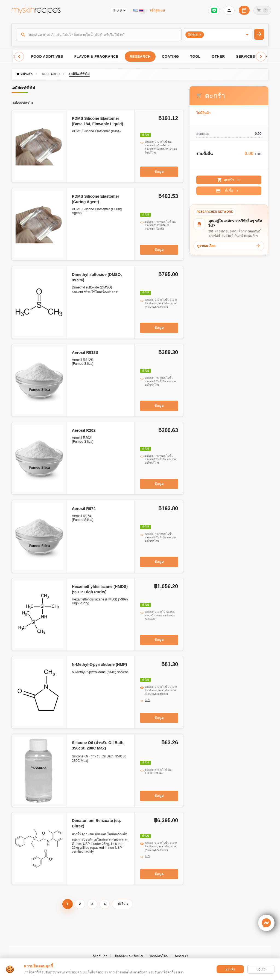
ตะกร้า (229, 180)
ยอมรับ (230, 969)
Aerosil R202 (84, 430)
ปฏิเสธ (261, 969)
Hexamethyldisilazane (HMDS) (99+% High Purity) (100, 589)
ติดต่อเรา (181, 956)
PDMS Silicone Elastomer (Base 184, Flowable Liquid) (98, 121)
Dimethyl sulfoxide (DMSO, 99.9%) (97, 277)
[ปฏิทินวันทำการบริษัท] (244, 10)
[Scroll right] (261, 57)
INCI (148, 700)
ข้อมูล (159, 172)
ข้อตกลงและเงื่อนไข (129, 956)
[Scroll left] (19, 57)
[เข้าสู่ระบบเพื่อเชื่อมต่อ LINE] (214, 10)
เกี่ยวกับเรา (100, 956)
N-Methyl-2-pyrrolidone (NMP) (100, 664)
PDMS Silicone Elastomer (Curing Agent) (96, 199)
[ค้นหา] (99, 34)
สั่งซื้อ (228, 191)
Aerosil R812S (85, 352)
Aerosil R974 (84, 509)
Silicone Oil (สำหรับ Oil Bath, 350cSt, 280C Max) (98, 745)
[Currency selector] (119, 10)
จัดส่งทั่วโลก (159, 956)
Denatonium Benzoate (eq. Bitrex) (97, 823)
